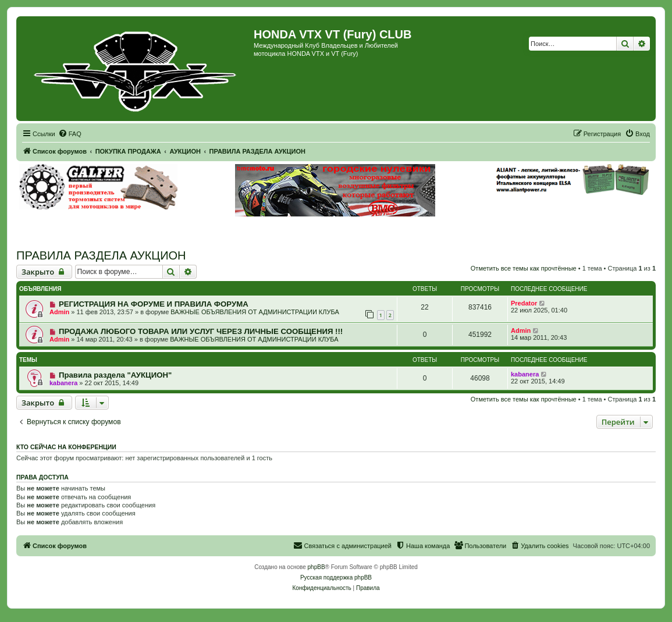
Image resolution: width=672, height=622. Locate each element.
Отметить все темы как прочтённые (524, 268)
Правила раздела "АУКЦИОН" (115, 375)
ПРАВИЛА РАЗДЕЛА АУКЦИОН (101, 255)
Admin (59, 312)
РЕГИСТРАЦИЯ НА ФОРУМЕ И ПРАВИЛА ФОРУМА (154, 304)
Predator (524, 303)
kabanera (63, 383)
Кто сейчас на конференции (66, 447)
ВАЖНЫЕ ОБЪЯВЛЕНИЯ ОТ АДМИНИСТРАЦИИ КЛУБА (255, 312)
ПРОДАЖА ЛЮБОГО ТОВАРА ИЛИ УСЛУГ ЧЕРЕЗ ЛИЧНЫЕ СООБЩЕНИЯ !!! (201, 331)
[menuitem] (70, 134)
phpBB (317, 567)
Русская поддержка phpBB (336, 577)
